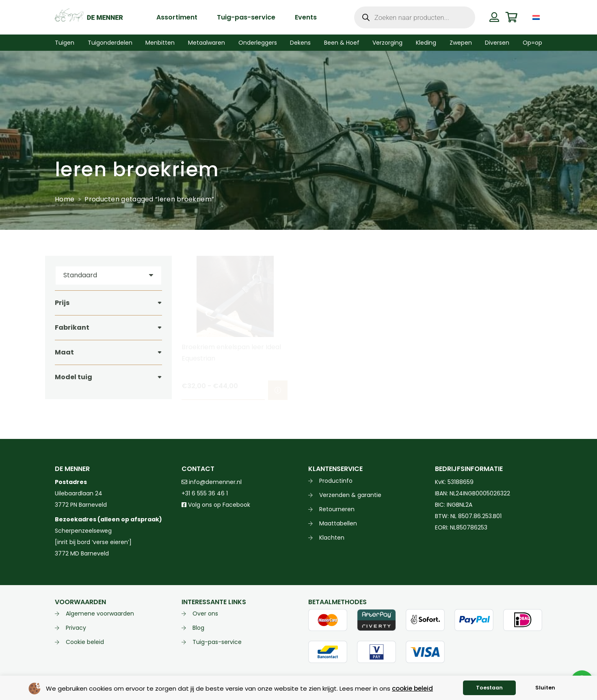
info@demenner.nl (212, 482)
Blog (198, 628)
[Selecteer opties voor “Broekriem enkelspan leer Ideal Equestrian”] (278, 390)
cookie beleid (412, 688)
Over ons (205, 614)
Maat (64, 352)
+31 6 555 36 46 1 (205, 493)
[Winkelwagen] (512, 17)
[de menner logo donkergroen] (89, 17)
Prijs (62, 303)
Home (65, 199)
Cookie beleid (85, 642)
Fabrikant (72, 327)
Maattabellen (338, 523)
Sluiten (545, 688)
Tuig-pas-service (217, 642)
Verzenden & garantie (350, 495)
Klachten (332, 538)
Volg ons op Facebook (216, 505)
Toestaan (489, 688)
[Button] (494, 17)
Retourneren (337, 509)
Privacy (76, 628)
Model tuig (74, 377)
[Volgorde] (108, 275)
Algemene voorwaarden (100, 614)
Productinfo (336, 481)
